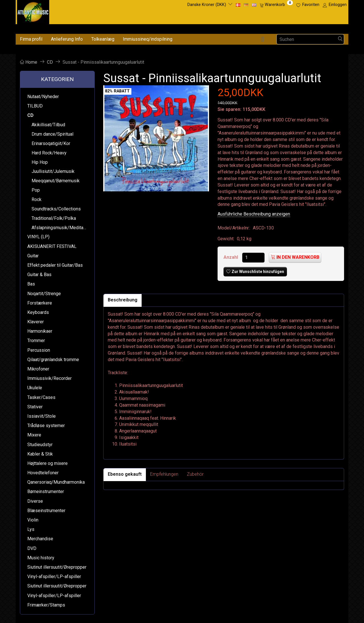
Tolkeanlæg (103, 39)
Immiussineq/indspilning (148, 39)
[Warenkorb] (276, 5)
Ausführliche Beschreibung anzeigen (254, 214)
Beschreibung (123, 300)
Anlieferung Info (67, 39)
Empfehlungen (164, 474)
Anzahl (231, 257)
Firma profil (31, 39)
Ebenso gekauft (125, 474)
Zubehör (195, 474)
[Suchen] (340, 39)
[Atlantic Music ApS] (33, 11)
